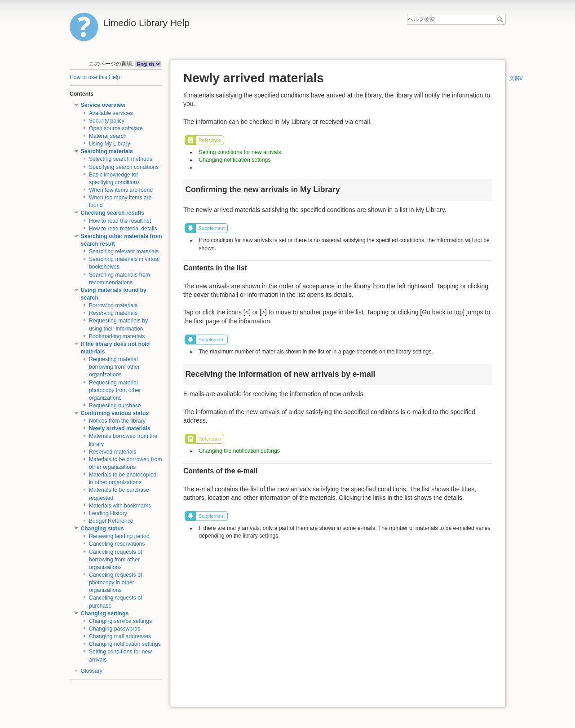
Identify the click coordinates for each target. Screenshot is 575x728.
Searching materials (107, 151)
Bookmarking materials (117, 336)
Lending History (108, 513)
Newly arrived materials (120, 428)
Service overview (103, 105)
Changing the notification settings (239, 451)
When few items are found (121, 190)
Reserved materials (113, 452)
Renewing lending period (119, 536)
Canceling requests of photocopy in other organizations (116, 582)
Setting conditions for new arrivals (240, 152)
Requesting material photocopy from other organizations (115, 390)
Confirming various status (115, 413)
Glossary (92, 671)
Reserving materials (113, 313)
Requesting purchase (115, 406)
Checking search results (113, 213)
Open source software (116, 128)
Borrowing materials (113, 305)
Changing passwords (115, 629)
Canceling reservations (117, 544)
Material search (108, 136)
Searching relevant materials (124, 251)
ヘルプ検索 (501, 19)
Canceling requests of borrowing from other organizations (116, 560)
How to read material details (123, 229)
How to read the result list (120, 221)
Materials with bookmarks (120, 506)
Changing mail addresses (120, 636)
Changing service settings (120, 621)
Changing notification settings (125, 644)
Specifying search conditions (124, 167)
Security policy (107, 121)
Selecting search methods (121, 159)
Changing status (102, 529)
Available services (111, 113)
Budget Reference (111, 521)
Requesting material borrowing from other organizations (114, 367)
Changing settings (105, 613)
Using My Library (110, 144)
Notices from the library (117, 421)
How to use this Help (95, 77)
